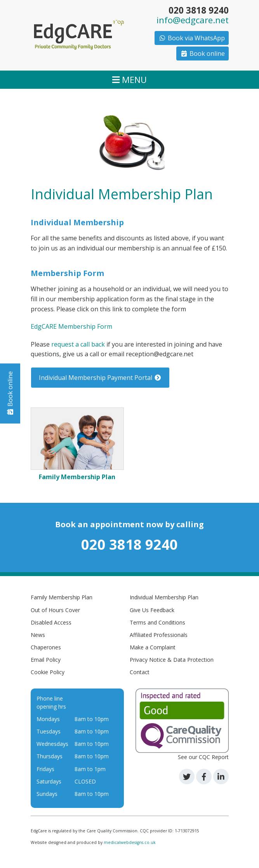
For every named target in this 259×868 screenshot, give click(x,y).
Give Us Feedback (152, 610)
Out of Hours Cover (55, 610)
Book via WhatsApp (192, 38)
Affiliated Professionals (159, 635)
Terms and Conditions (157, 622)
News (38, 635)
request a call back (78, 344)
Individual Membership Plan (164, 597)
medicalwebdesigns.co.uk (130, 842)
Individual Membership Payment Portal (100, 378)
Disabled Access (51, 622)
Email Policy (46, 660)
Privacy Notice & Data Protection (172, 660)
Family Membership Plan (62, 597)
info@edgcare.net (193, 20)
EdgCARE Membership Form (71, 326)
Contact (140, 672)
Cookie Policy (48, 672)
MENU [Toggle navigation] (129, 79)
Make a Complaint (153, 647)
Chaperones (46, 647)
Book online (203, 53)
